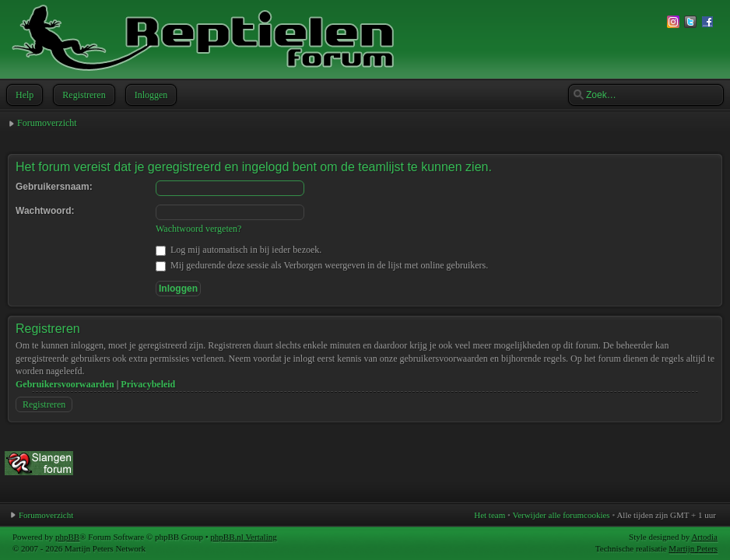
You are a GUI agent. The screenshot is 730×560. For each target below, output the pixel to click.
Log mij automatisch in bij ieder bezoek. (239, 250)
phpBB (67, 537)
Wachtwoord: (45, 211)
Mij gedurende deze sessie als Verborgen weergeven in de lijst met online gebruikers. (322, 265)
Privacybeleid (148, 384)
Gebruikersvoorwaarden (65, 384)
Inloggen (150, 95)
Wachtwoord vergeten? (198, 229)
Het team (490, 515)
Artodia (704, 537)
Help (23, 95)
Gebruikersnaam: (54, 187)
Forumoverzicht (47, 123)
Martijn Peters (693, 548)
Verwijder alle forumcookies (561, 515)
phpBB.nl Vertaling (243, 537)
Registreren (82, 95)
